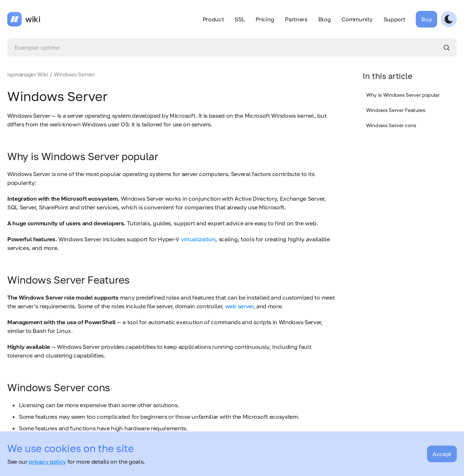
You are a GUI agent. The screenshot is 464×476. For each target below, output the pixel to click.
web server (239, 306)
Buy (426, 19)
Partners (296, 19)
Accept (442, 454)
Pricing (265, 19)
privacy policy (47, 462)
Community (357, 19)
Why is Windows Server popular (403, 95)
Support (394, 19)
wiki (33, 19)
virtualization (198, 239)
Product (213, 19)
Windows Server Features (396, 110)
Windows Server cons (391, 125)
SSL (240, 19)
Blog (325, 19)
